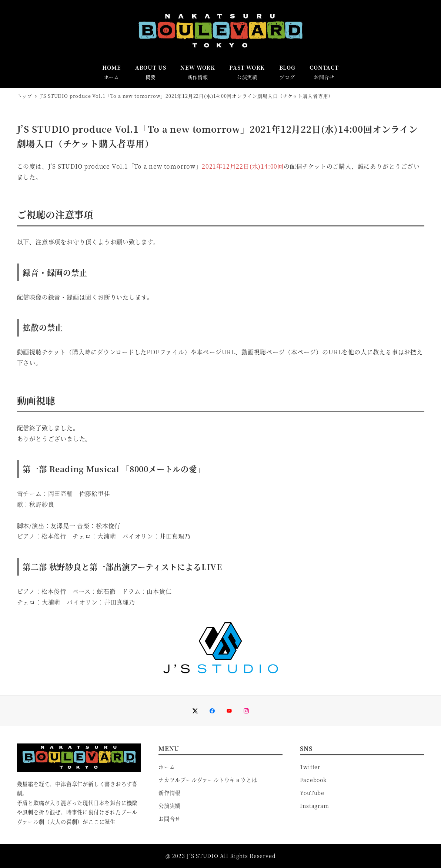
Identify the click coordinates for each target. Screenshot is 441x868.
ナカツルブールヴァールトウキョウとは (208, 780)
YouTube (312, 793)
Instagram (314, 806)
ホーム (167, 767)
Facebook (313, 780)
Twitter (310, 767)
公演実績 (169, 806)
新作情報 (169, 793)
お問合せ (169, 819)
